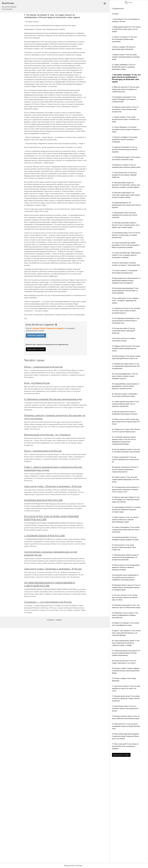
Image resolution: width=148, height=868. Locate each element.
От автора (115, 14)
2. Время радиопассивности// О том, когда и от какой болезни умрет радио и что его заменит (126, 29)
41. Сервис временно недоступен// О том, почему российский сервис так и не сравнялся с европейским (125, 404)
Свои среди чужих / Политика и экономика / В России (53, 486)
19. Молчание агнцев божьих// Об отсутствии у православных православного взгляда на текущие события (126, 195)
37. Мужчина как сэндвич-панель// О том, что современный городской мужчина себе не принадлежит (126, 366)
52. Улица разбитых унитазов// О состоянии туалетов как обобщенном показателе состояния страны (126, 510)
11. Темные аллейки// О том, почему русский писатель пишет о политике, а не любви (125, 119)
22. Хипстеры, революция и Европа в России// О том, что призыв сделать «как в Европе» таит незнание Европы (126, 225)
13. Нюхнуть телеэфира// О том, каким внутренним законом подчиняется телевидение (125, 139)
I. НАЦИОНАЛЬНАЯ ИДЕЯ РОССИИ (44, 536)
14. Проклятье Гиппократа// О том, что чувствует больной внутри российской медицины (125, 149)
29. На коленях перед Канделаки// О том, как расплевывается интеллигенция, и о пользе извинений (125, 291)
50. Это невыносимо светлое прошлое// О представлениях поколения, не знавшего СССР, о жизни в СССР (125, 489)
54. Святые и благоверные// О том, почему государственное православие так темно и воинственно (126, 530)
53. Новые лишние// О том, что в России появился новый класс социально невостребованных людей (125, 520)
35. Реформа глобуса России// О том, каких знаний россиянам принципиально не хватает (126, 348)
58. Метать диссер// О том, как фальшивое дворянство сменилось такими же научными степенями (126, 567)
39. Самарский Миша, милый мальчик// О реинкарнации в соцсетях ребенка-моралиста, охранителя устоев (126, 386)
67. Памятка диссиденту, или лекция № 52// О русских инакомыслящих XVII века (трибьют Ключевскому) (126, 653)
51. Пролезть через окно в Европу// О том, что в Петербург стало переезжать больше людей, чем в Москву (126, 499)
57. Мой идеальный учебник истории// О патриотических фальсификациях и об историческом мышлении (125, 557)
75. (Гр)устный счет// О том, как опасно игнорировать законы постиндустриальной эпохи (126, 726)
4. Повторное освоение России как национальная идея (53, 399)
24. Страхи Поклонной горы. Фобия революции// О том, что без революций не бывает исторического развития (126, 245)
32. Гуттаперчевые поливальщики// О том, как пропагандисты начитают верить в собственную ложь (126, 321)
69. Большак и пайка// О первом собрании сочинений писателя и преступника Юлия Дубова (126, 671)
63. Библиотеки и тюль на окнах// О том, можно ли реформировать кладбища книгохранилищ (125, 615)
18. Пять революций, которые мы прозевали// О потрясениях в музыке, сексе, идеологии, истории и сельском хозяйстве (126, 185)
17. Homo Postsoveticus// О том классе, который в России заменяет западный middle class (124, 175)
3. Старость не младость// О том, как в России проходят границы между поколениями (124, 39)
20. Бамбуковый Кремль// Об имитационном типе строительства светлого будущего (126, 205)
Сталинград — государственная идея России (48, 602)
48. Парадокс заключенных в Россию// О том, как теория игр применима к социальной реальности (125, 469)
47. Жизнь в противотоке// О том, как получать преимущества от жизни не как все (125, 459)
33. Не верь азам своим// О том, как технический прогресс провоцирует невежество (124, 331)
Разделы (59, 620)
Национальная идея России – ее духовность (47, 435)
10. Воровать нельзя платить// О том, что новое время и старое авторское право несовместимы (125, 109)
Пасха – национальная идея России (43, 451)
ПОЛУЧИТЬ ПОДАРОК (36, 335)
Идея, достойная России (37, 383)
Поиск (128, 2)
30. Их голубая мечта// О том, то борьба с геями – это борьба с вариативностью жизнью (125, 301)
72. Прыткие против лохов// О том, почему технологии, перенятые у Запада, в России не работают (126, 698)
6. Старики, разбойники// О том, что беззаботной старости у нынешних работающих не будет (124, 67)
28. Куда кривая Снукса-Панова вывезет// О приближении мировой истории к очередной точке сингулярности (126, 281)
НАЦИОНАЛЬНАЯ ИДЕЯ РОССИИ (43, 500)
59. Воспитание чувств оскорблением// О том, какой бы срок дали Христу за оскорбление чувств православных (125, 577)
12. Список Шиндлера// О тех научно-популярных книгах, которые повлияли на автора (126, 129)
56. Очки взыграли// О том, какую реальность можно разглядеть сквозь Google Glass (124, 547)
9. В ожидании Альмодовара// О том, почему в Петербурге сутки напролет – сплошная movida (125, 99)
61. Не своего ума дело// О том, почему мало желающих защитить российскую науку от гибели (125, 597)
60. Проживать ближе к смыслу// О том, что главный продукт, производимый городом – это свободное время (126, 587)
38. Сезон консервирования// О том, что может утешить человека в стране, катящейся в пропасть (125, 376)
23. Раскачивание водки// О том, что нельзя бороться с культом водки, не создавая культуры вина (126, 235)
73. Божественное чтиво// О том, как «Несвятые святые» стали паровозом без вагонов (125, 708)
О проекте (50, 620)
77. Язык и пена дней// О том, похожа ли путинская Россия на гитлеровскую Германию (125, 746)
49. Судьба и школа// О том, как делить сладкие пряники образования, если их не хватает (126, 479)
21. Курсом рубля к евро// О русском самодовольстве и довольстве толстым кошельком (124, 215)
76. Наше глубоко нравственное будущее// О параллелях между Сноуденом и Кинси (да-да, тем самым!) (126, 736)
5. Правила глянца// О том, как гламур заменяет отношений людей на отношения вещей (126, 57)
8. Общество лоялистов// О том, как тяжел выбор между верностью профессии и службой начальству (126, 89)
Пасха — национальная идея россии (43, 367)
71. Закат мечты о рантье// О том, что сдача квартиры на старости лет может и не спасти (126, 688)
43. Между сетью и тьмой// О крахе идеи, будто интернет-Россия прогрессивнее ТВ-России (126, 422)
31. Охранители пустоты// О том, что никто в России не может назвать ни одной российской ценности (126, 311)
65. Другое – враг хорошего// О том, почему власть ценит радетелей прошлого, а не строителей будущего (126, 633)
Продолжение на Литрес (121, 755)
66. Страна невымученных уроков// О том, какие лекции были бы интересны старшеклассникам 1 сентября (126, 643)
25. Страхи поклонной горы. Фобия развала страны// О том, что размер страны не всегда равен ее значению (126, 255)
